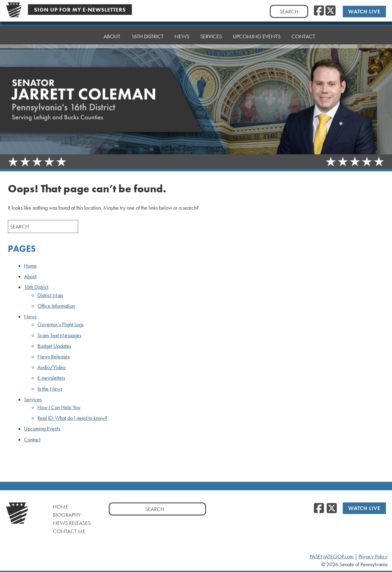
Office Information (56, 306)
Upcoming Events (257, 30)
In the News (50, 389)
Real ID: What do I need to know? (72, 418)
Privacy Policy (373, 557)
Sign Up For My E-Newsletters (80, 10)
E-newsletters (51, 378)
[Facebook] (319, 11)
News (182, 33)
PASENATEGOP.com (332, 557)
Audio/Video (52, 367)
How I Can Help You (59, 407)
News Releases (53, 357)
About (112, 36)
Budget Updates (54, 346)
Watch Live (364, 11)
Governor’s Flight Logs (60, 324)
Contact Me (69, 531)
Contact (303, 29)
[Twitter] (330, 11)
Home (85, 36)
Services (211, 32)
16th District (147, 35)
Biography (67, 515)
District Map (50, 295)
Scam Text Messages (59, 335)
